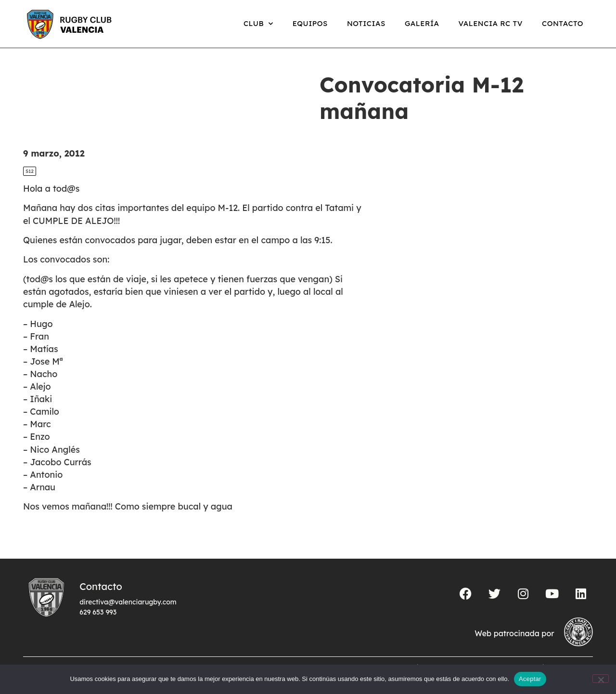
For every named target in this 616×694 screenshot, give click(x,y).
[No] (601, 679)
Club (258, 24)
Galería (422, 23)
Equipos (310, 23)
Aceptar (530, 679)
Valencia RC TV (491, 23)
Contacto (563, 23)
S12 (30, 171)
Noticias (366, 23)
